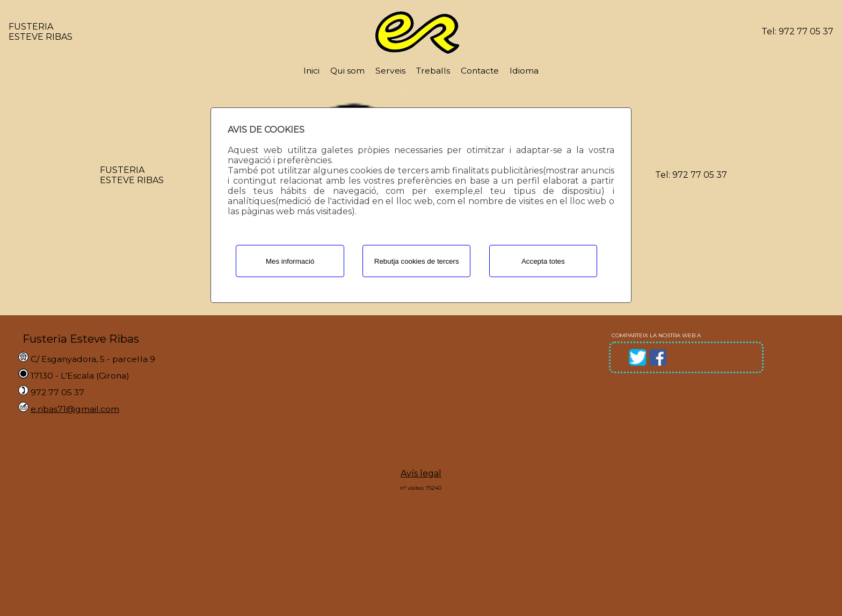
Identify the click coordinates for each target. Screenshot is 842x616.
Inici (311, 71)
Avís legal (421, 473)
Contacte (480, 71)
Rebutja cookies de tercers (417, 261)
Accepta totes (543, 261)
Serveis (390, 71)
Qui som (347, 71)
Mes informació (290, 261)
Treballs (433, 71)
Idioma (524, 71)
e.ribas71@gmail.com (75, 409)
